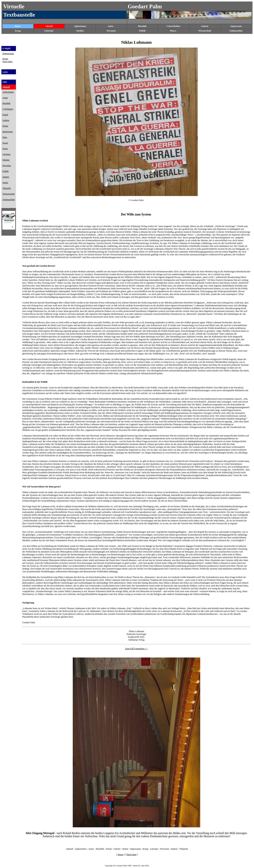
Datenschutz (8, 54)
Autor (111, 26)
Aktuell (49, 26)
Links (5, 72)
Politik (142, 31)
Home (18, 26)
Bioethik (100, 849)
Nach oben (7, 61)
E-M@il (6, 48)
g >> (145, 649)
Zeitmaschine (236, 31)
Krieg (145, 849)
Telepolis (184, 849)
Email (109, 849)
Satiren (174, 849)
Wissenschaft (205, 31)
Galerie (117, 849)
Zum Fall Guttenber (134, 649)
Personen (111, 31)
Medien (80, 31)
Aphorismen (80, 26)
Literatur (154, 849)
